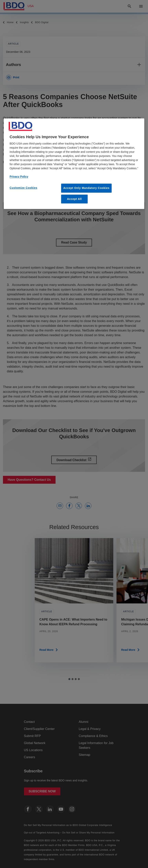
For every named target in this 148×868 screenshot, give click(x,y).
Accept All (74, 199)
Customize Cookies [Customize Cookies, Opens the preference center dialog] (23, 188)
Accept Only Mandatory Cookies (86, 188)
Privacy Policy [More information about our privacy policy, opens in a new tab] (19, 177)
